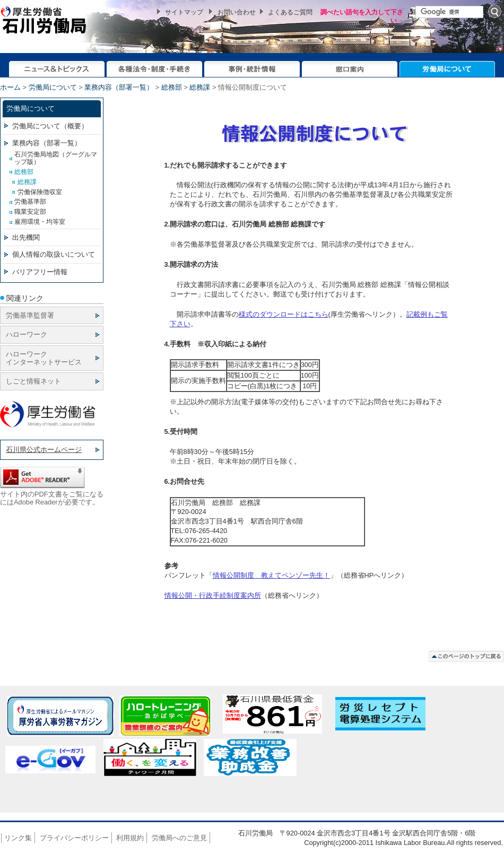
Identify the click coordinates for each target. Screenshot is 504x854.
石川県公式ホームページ (44, 450)
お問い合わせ (237, 12)
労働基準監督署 (30, 315)
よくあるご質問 (290, 12)
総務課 (200, 87)
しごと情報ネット (33, 381)
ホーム (10, 87)
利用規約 (130, 838)
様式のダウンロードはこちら (284, 314)
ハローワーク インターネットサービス (44, 358)
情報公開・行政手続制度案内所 (213, 595)
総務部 (172, 87)
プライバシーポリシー (74, 838)
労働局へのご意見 (179, 838)
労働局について (53, 87)
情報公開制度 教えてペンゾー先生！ (271, 575)
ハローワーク (27, 334)
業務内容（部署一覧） (119, 87)
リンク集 (18, 838)
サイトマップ (184, 12)
